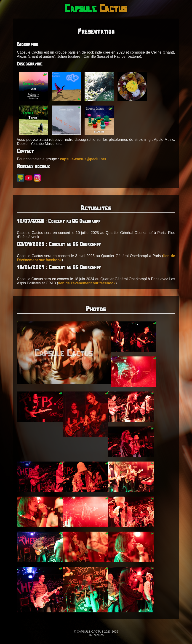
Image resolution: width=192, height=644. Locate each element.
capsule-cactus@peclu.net (83, 159)
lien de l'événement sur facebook (87, 283)
